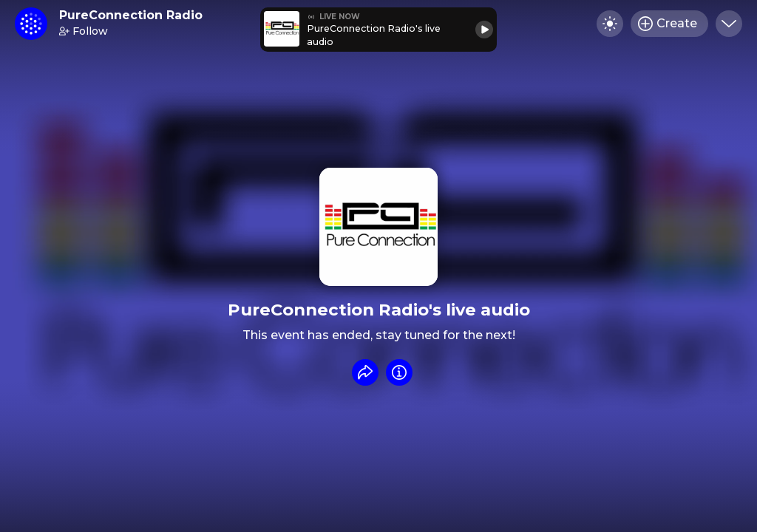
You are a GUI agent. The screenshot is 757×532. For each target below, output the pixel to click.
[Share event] (365, 372)
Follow (84, 31)
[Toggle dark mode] (610, 24)
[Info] (399, 372)
